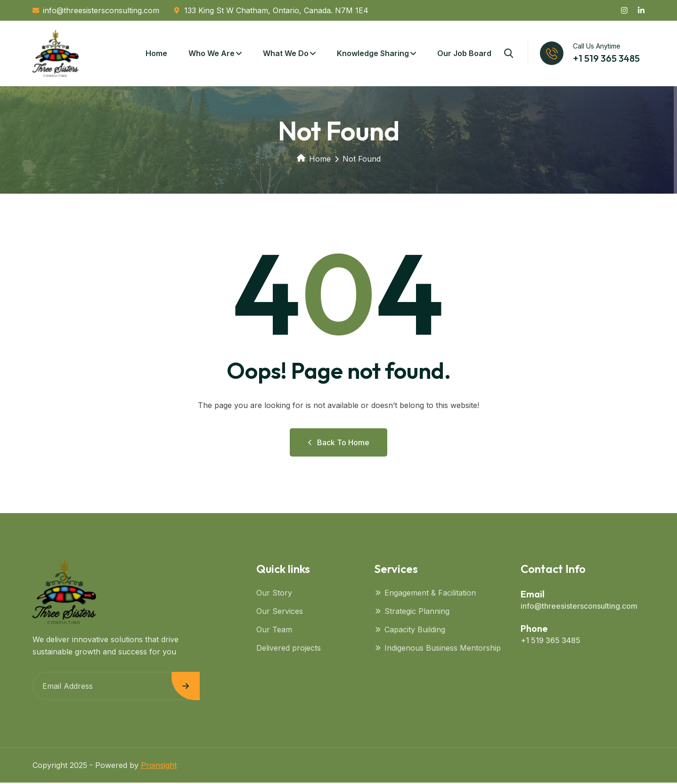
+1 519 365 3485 (606, 59)
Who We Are (212, 54)
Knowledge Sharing (373, 54)
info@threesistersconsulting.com (579, 607)
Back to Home (338, 444)
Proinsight (159, 767)
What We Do (286, 54)
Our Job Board (464, 54)
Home (156, 54)
